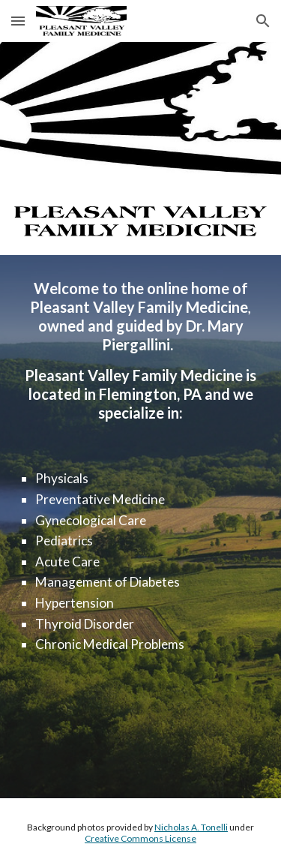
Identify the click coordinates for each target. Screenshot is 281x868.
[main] (141, 351)
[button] (18, 21)
